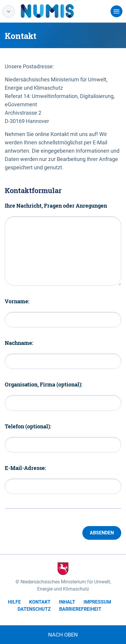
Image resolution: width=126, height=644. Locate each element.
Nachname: (19, 343)
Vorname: (17, 301)
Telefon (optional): (28, 426)
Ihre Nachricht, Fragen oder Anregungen (56, 206)
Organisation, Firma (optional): (44, 384)
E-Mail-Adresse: (25, 468)
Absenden (102, 533)
